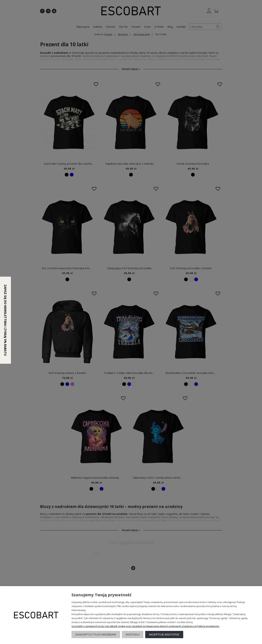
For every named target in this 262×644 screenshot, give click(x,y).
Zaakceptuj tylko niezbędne (96, 635)
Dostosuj (133, 635)
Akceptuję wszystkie (164, 635)
